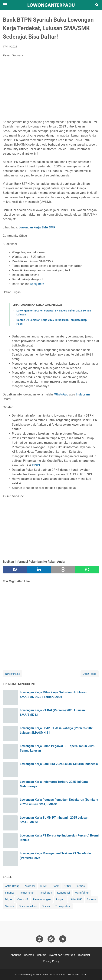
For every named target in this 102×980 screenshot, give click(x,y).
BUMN (44, 886)
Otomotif (23, 899)
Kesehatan (46, 893)
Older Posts (90, 674)
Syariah (10, 906)
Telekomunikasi (28, 906)
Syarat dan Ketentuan (62, 955)
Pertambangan (42, 899)
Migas (9, 899)
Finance (10, 893)
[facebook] (15, 570)
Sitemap (29, 955)
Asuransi (30, 886)
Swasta (91, 899)
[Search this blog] (97, 5)
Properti (61, 899)
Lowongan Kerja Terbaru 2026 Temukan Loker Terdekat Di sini (56, 975)
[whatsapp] (87, 570)
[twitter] (39, 570)
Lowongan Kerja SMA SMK (37, 227)
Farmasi (80, 886)
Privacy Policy (51, 961)
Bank (56, 886)
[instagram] (39, 939)
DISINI (36, 465)
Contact (42, 955)
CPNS (67, 886)
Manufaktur (82, 893)
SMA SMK (76, 899)
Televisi (46, 906)
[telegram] (63, 570)
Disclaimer (84, 955)
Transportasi (63, 906)
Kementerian (27, 893)
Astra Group (12, 886)
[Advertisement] (51, 90)
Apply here (37, 284)
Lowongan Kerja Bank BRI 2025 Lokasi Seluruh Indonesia (59, 764)
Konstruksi (63, 893)
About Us (16, 955)
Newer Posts (13, 674)
